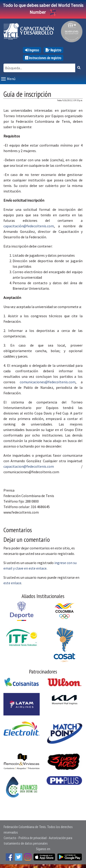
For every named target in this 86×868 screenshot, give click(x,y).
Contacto (10, 838)
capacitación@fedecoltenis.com (29, 226)
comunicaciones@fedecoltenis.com (48, 382)
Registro (53, 50)
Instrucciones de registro (43, 58)
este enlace (12, 583)
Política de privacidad (33, 838)
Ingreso (32, 50)
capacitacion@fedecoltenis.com (29, 466)
